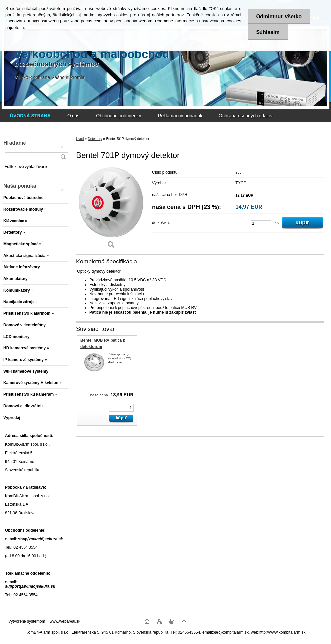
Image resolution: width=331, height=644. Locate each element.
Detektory (95, 139)
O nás (73, 116)
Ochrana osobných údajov (246, 116)
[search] (63, 157)
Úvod (80, 139)
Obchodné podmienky (118, 116)
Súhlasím (268, 32)
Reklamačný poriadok (180, 116)
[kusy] (261, 223)
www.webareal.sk (65, 621)
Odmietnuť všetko (279, 16)
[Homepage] (30, 116)
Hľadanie (15, 143)
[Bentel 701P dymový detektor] (111, 210)
